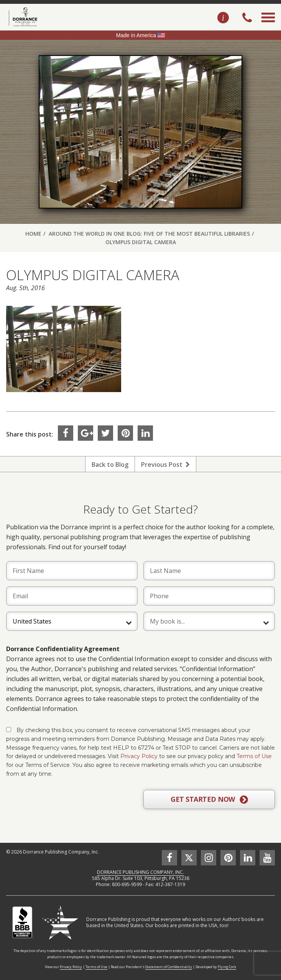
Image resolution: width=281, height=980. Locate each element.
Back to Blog (110, 465)
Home (33, 234)
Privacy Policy (139, 756)
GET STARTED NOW (209, 799)
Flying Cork (227, 967)
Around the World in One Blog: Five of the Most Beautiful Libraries (149, 234)
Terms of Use (254, 756)
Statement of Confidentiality (169, 967)
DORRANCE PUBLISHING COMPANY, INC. (140, 872)
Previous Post (165, 465)
